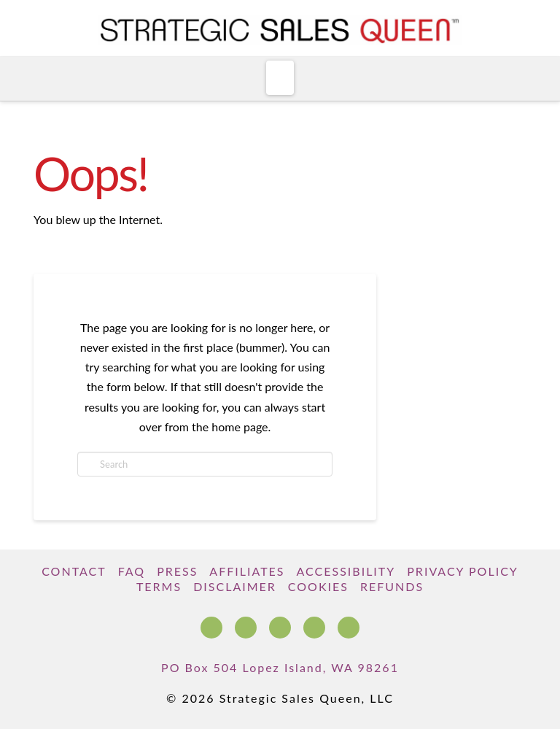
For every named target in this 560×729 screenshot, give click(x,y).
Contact (74, 571)
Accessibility (346, 571)
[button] (280, 78)
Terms (159, 586)
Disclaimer (235, 586)
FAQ (132, 571)
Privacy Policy (463, 571)
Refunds (392, 586)
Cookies (318, 586)
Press (177, 571)
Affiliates (247, 571)
